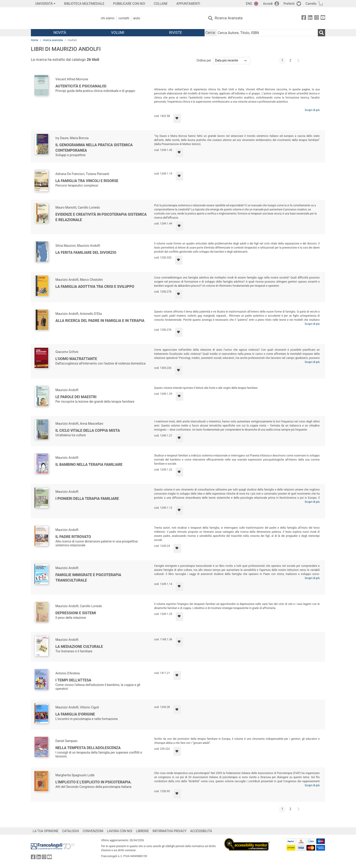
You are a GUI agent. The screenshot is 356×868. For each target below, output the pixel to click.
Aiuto (137, 18)
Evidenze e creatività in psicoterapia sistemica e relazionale (101, 217)
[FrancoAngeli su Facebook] (304, 18)
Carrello (311, 4)
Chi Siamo (108, 18)
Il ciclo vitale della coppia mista (88, 430)
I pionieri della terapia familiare (87, 499)
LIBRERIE (142, 831)
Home (35, 40)
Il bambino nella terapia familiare (89, 465)
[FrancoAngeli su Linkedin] (310, 18)
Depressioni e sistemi (76, 613)
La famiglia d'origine (75, 714)
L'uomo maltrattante (76, 359)
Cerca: (211, 33)
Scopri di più (312, 110)
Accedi (268, 4)
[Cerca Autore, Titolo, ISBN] (267, 33)
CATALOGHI (71, 831)
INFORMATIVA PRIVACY (170, 831)
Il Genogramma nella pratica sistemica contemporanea (94, 148)
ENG (249, 4)
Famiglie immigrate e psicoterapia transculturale (88, 578)
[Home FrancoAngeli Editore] (61, 18)
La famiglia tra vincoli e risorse (87, 181)
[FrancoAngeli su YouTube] (323, 18)
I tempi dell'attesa (73, 680)
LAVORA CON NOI (120, 831)
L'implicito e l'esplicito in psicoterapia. (94, 782)
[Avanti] (299, 61)
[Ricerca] (321, 33)
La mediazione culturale (79, 647)
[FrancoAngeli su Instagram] (316, 18)
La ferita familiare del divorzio (86, 253)
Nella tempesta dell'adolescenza (88, 748)
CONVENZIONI (93, 831)
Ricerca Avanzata (229, 18)
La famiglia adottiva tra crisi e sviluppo (95, 287)
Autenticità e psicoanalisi (81, 86)
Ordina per (204, 60)
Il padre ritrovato (73, 537)
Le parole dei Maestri (76, 397)
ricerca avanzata (53, 40)
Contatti (124, 18)
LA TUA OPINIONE (46, 831)
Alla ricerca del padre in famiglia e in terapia (100, 321)
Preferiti (289, 4)
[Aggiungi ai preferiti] (177, 118)
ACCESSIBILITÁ (201, 831)
